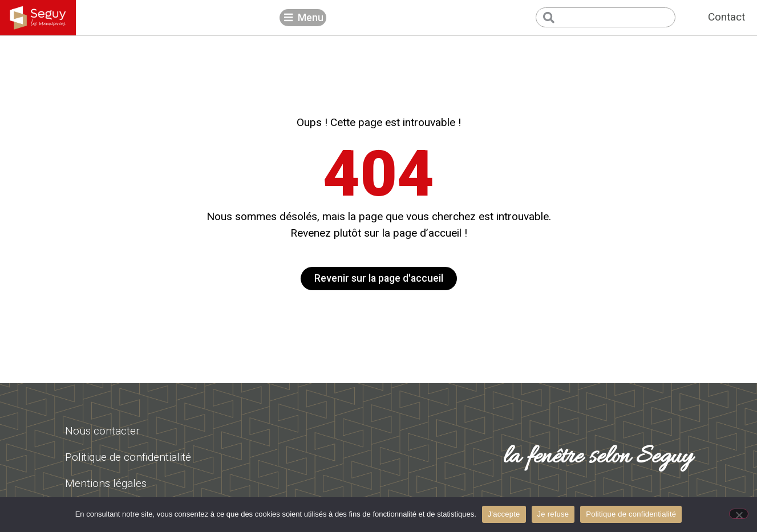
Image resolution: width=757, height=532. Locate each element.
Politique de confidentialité (631, 514)
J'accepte (504, 514)
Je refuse (553, 514)
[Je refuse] (739, 514)
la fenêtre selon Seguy (598, 457)
